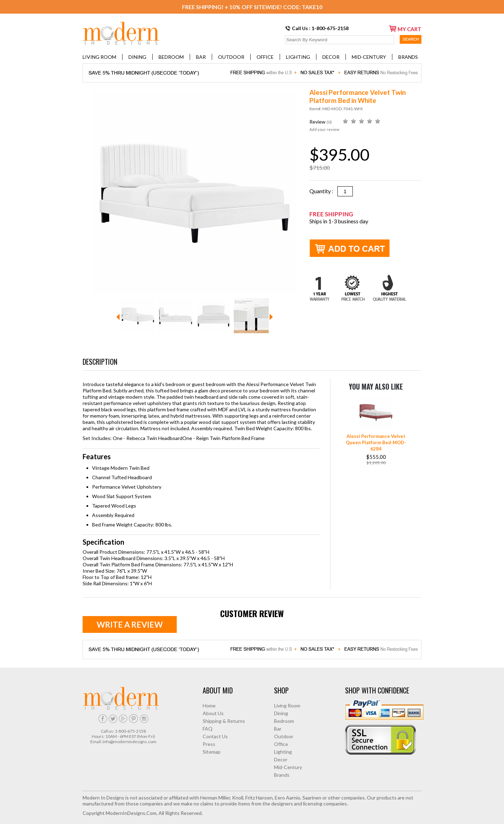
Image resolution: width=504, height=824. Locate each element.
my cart (405, 29)
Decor (331, 57)
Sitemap (212, 752)
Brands (408, 57)
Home (209, 706)
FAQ (208, 729)
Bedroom (171, 57)
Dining (137, 57)
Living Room (99, 57)
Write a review (130, 624)
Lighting (298, 57)
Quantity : (323, 191)
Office (265, 57)
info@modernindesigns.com (129, 742)
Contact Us (215, 736)
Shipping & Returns (224, 721)
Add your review (324, 129)
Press (209, 744)
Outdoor (231, 57)
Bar (201, 57)
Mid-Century (369, 57)
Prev (118, 317)
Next (271, 317)
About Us (213, 713)
